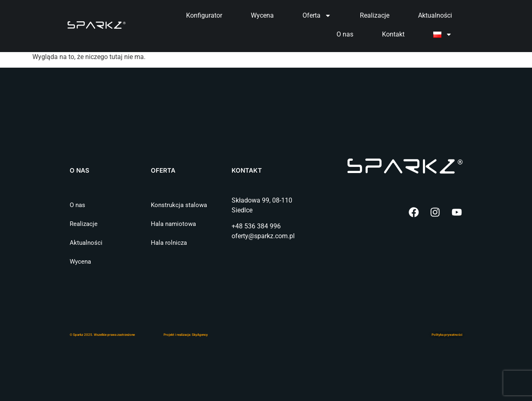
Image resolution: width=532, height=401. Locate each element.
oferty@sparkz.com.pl (263, 236)
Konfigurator (204, 15)
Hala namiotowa (173, 224)
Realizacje (375, 15)
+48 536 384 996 (256, 226)
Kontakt (393, 34)
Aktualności (435, 15)
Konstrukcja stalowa (179, 205)
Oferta (317, 16)
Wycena (262, 15)
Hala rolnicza (169, 243)
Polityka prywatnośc (447, 335)
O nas (345, 34)
